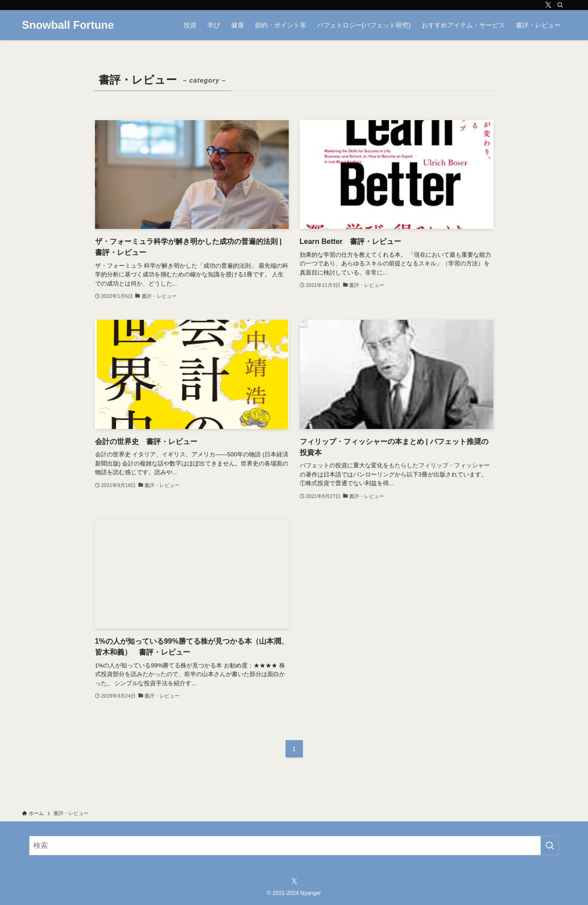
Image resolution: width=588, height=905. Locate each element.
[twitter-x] (548, 5)
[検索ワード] (294, 846)
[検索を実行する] (550, 846)
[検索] (560, 5)
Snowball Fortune (68, 25)
